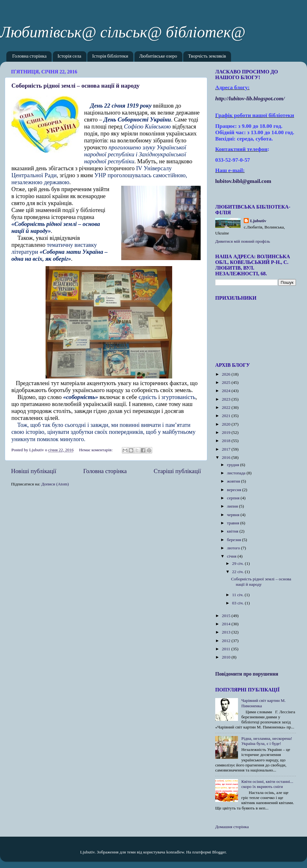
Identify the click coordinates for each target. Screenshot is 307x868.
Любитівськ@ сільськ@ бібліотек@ (123, 32)
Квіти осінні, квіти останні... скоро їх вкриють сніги (267, 784)
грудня (234, 465)
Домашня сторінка (232, 827)
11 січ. (238, 595)
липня (233, 506)
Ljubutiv (258, 221)
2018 (227, 441)
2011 (227, 649)
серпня (234, 498)
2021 (227, 416)
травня (234, 523)
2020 (227, 424)
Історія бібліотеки (110, 56)
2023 (227, 399)
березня (235, 540)
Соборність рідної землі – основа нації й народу (75, 86)
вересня (235, 490)
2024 (227, 391)
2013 (227, 632)
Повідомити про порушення (247, 674)
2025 (227, 382)
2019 (227, 432)
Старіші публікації (177, 471)
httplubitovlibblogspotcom (250, 99)
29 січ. (238, 563)
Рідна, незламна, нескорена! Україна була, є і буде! (267, 741)
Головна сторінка (29, 56)
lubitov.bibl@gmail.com (243, 181)
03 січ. (238, 603)
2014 (227, 624)
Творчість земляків (207, 56)
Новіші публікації (34, 471)
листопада (237, 473)
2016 (227, 457)
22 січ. (238, 572)
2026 (227, 374)
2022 (227, 407)
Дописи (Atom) (55, 484)
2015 (227, 616)
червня (234, 515)
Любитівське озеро (158, 56)
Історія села (69, 56)
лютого (234, 548)
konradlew (175, 852)
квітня (233, 531)
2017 (227, 449)
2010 (227, 657)
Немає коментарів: (97, 450)
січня (232, 556)
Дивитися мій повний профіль (243, 241)
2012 (227, 641)
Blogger (219, 852)
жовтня (234, 481)
